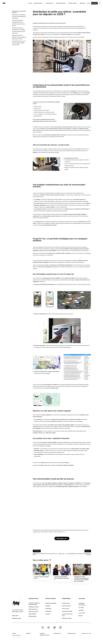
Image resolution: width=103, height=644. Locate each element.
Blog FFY (81, 616)
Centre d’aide (82, 613)
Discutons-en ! (62, 538)
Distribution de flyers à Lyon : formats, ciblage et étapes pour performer (19, 43)
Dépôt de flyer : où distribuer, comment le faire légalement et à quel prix (19, 17)
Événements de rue (33, 609)
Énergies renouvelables (51, 603)
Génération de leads (67, 618)
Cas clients (81, 608)
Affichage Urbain (33, 616)
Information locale (66, 606)
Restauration (48, 611)
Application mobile (17, 618)
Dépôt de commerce (33, 612)
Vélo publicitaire (33, 614)
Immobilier (48, 606)
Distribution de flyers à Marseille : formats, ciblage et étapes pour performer (19, 37)
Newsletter (81, 610)
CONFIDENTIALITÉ (57, 633)
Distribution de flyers (34, 607)
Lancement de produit (67, 611)
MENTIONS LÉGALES (72, 633)
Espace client (15, 616)
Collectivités (48, 609)
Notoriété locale (66, 603)
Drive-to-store (65, 609)
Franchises (48, 614)
